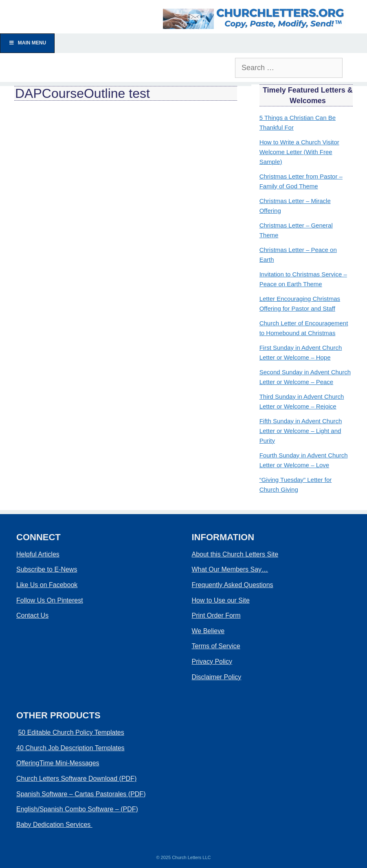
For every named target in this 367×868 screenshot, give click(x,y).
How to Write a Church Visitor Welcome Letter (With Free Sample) (299, 152)
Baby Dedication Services (54, 825)
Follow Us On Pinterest (50, 600)
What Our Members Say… (230, 569)
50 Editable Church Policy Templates (71, 732)
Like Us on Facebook (47, 585)
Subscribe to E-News (47, 569)
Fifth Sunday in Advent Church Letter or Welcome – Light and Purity (301, 431)
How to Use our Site (221, 600)
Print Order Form (216, 615)
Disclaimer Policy (217, 677)
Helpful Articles (38, 554)
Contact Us (32, 615)
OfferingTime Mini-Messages (58, 763)
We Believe (208, 631)
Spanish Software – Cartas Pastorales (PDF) (81, 794)
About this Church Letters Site (235, 554)
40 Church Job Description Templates (70, 748)
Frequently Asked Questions (233, 585)
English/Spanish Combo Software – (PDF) (77, 809)
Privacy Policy (212, 661)
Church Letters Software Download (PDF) (76, 779)
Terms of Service (216, 646)
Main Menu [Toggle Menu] (27, 43)
